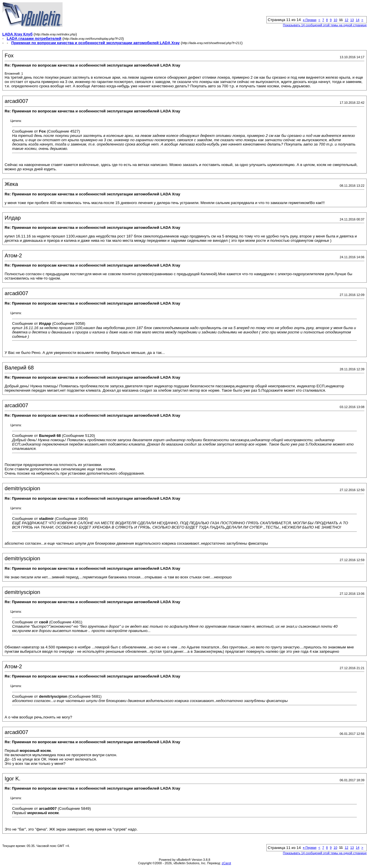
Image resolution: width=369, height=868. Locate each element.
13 (352, 20)
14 (357, 20)
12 (347, 20)
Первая (309, 20)
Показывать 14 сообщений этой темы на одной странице (325, 25)
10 (335, 20)
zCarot (226, 863)
